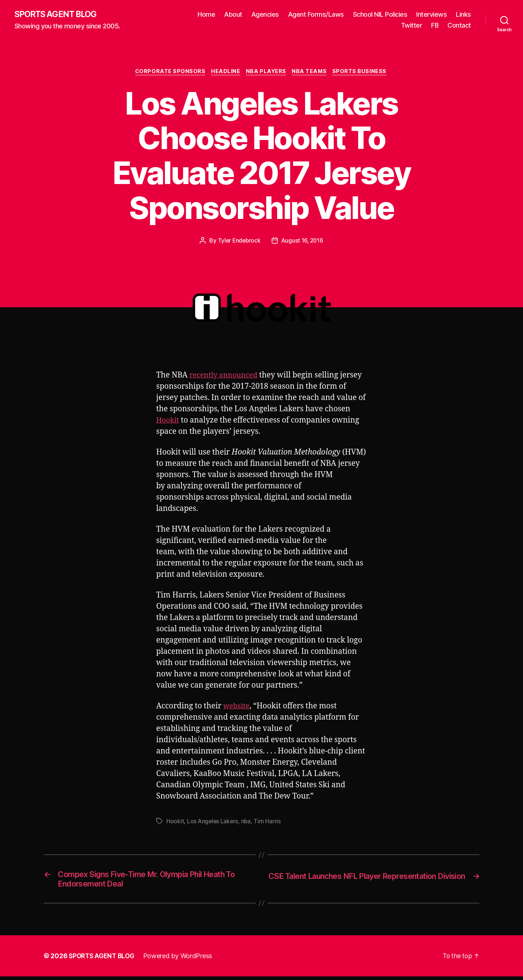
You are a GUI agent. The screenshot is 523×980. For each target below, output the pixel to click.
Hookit (168, 421)
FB (435, 26)
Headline (224, 73)
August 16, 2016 (303, 242)
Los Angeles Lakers (213, 823)
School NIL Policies (380, 15)
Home (206, 15)
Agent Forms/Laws (316, 15)
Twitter (412, 26)
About (233, 15)
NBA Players (267, 73)
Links (463, 15)
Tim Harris (269, 823)
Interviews (431, 15)
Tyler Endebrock (239, 242)
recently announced (226, 376)
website (237, 707)
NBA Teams (312, 73)
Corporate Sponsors (167, 73)
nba (247, 823)
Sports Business (364, 73)
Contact (459, 26)
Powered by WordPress (181, 959)
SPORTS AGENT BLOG (58, 15)
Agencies (265, 15)
